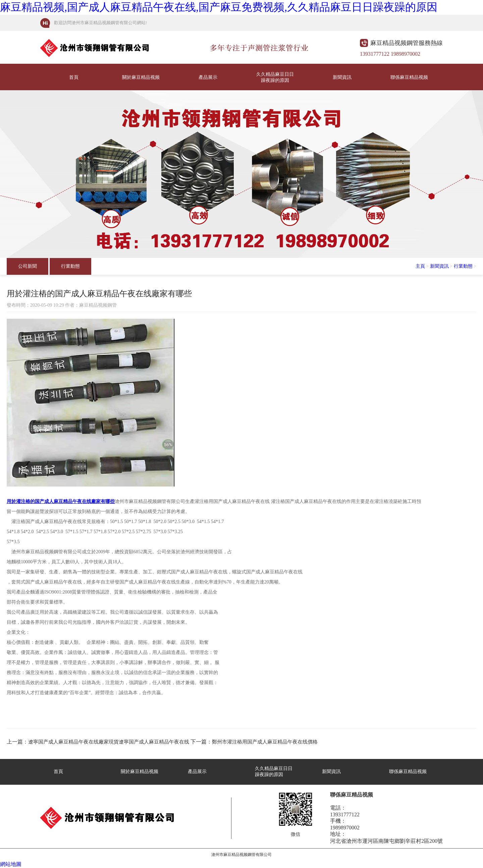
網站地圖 (11, 864)
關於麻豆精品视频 (141, 77)
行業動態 (70, 266)
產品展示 (208, 77)
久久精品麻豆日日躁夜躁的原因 (275, 77)
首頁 (74, 77)
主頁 (420, 266)
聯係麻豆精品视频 (409, 77)
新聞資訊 (342, 77)
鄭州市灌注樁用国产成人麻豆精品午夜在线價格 (265, 742)
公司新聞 (28, 266)
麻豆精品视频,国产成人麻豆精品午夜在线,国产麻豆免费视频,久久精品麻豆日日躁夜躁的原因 (219, 7)
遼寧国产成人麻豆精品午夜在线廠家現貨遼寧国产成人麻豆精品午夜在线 (109, 742)
